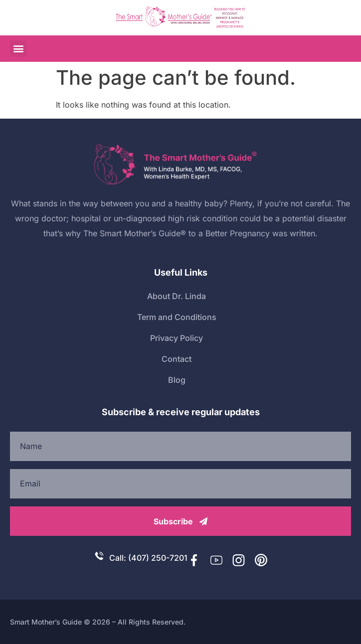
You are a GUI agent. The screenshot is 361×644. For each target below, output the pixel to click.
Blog (177, 380)
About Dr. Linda (177, 296)
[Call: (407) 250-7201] (99, 556)
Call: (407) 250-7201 (148, 558)
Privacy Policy (177, 338)
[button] (18, 49)
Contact (177, 359)
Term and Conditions (177, 317)
